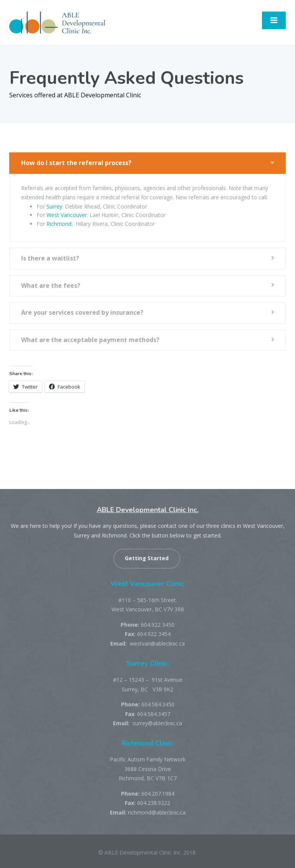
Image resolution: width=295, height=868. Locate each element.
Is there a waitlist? (50, 258)
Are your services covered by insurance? (82, 312)
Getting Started (147, 558)
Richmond (59, 224)
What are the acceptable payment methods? (90, 340)
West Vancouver (67, 215)
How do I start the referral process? (76, 163)
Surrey (54, 206)
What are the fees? (51, 285)
